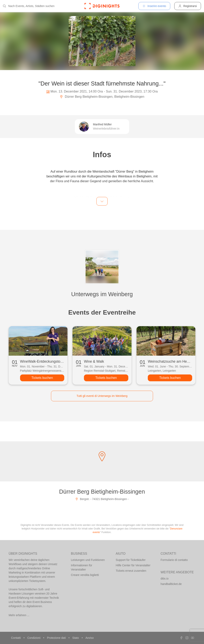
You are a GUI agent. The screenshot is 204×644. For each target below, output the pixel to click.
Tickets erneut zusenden (131, 571)
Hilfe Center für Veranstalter (133, 565)
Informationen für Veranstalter (82, 567)
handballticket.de (171, 584)
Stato (76, 638)
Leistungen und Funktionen (88, 560)
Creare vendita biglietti (85, 575)
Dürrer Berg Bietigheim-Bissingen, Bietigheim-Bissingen (102, 97)
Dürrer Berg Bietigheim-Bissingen (102, 492)
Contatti (16, 638)
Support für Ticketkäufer (131, 560)
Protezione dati (57, 638)
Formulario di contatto (174, 560)
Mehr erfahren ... (19, 615)
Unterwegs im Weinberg (102, 294)
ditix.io (165, 579)
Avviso (89, 638)
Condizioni (34, 638)
